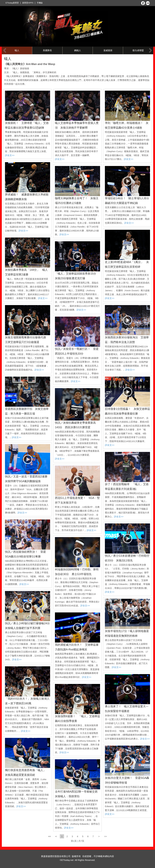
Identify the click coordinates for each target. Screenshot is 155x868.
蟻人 (17, 50)
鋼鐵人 (78, 50)
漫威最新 (108, 50)
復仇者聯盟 (138, 50)
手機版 (40, 3)
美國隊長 (47, 50)
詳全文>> (10, 155)
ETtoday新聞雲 (12, 3)
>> (106, 836)
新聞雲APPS (28, 3)
